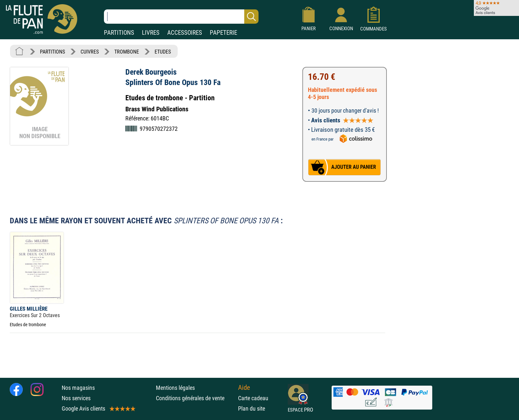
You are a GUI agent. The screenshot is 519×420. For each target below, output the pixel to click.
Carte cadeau (253, 398)
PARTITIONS (119, 33)
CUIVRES (90, 52)
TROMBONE (127, 52)
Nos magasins (78, 388)
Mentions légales (175, 388)
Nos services (76, 398)
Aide (244, 388)
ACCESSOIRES (185, 33)
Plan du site (252, 408)
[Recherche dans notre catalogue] (181, 17)
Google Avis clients (98, 408)
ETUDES (163, 52)
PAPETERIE (223, 33)
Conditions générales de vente (195, 398)
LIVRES (151, 33)
